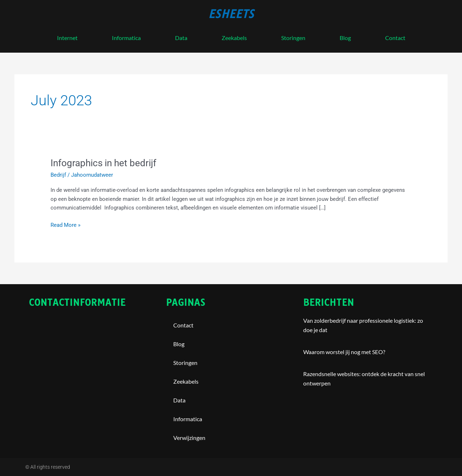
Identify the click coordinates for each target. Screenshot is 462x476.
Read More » (66, 224)
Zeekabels (234, 38)
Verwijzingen (189, 438)
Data (181, 38)
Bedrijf (58, 175)
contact (395, 38)
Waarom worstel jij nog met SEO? (344, 352)
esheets (231, 14)
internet (67, 38)
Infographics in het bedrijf (103, 163)
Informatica (126, 38)
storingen (293, 38)
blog (345, 38)
